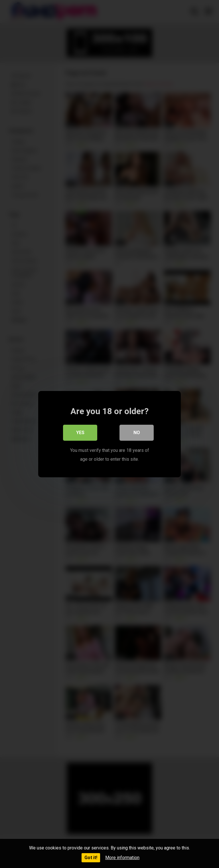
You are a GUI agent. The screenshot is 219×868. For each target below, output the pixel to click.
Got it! (91, 858)
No (137, 433)
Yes (80, 433)
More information (122, 858)
